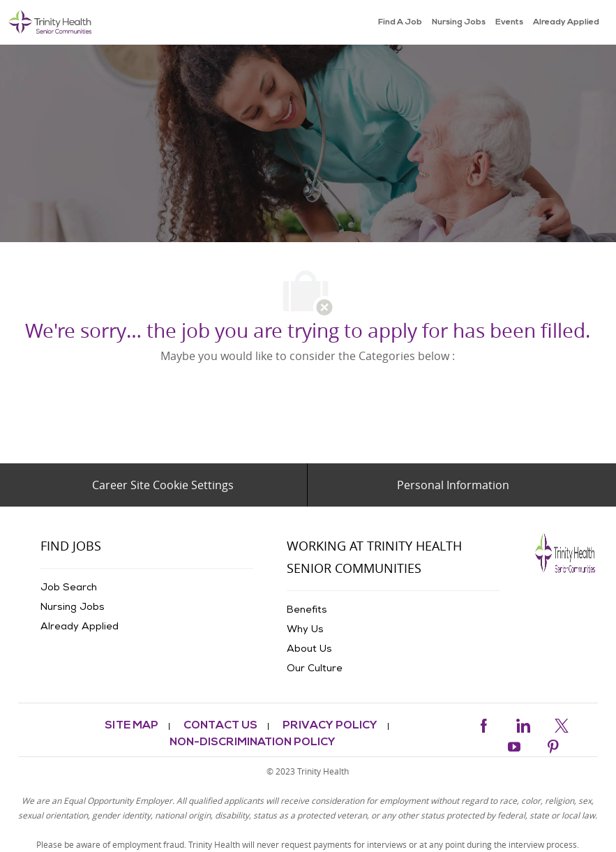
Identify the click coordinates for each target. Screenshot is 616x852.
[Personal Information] (453, 485)
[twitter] (562, 723)
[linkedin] (523, 723)
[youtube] (514, 745)
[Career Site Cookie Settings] (163, 485)
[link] (51, 23)
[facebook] (483, 723)
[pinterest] (553, 745)
